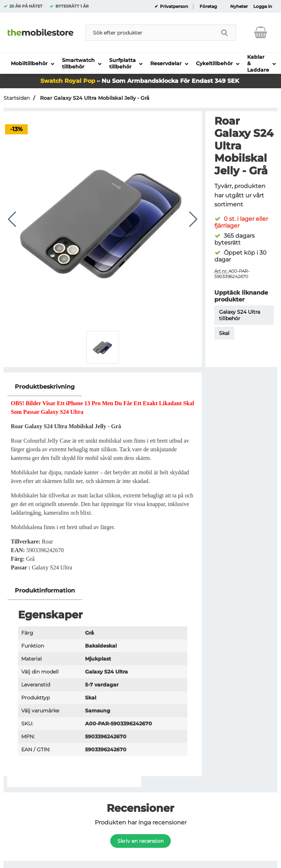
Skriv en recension (140, 841)
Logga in (263, 6)
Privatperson (173, 6)
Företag (208, 6)
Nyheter (239, 6)
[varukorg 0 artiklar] (261, 32)
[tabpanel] (103, 480)
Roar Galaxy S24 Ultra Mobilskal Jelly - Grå (94, 98)
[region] (103, 387)
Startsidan (17, 98)
